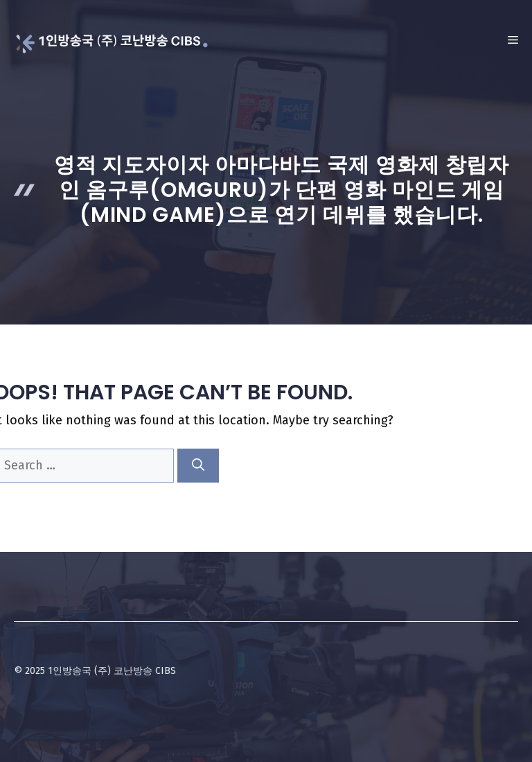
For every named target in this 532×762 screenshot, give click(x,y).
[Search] (198, 466)
